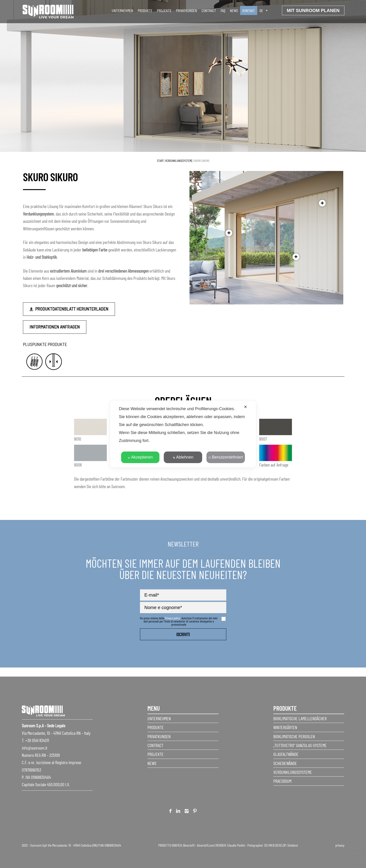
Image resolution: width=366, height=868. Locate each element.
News (234, 10)
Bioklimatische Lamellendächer (300, 718)
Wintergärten (285, 727)
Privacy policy (173, 618)
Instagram (187, 812)
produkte (145, 10)
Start (160, 161)
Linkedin (178, 812)
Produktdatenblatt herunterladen (72, 309)
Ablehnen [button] (183, 457)
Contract (209, 10)
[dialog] (183, 434)
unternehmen (122, 10)
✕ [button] (245, 407)
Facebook (170, 812)
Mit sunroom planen (313, 10)
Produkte (156, 727)
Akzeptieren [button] (140, 457)
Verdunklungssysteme (179, 161)
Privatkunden (187, 10)
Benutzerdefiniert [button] (226, 457)
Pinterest (195, 812)
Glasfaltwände (286, 754)
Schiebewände (285, 763)
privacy (340, 845)
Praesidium (282, 781)
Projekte (164, 10)
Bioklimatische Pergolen (294, 736)
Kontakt (249, 10)
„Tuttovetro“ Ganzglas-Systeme (300, 745)
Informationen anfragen (55, 327)
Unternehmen (159, 718)
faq (223, 10)
